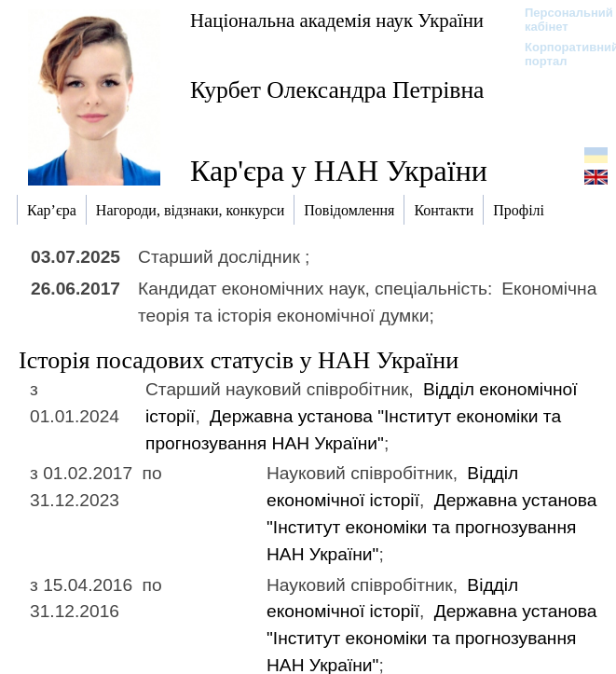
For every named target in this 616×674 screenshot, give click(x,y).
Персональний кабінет (560, 20)
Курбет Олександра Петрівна (337, 90)
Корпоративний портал (560, 54)
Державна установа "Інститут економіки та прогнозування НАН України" (431, 527)
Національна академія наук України (337, 20)
